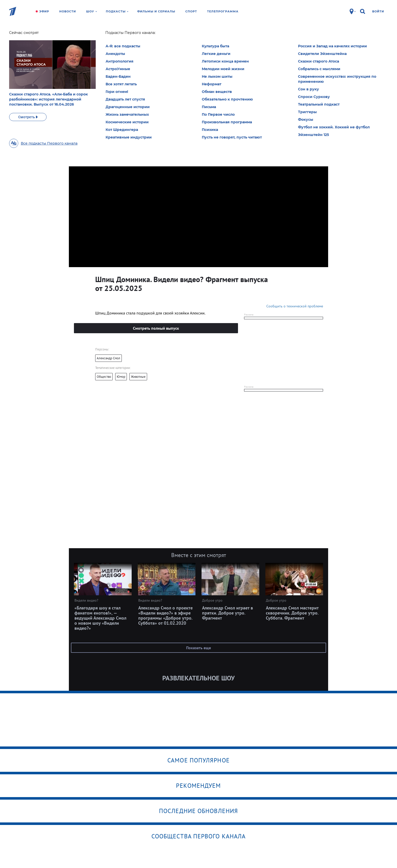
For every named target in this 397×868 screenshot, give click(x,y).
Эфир (44, 11)
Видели (105, 34)
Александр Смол (108, 358)
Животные (138, 377)
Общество (104, 377)
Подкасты (117, 11)
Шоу (92, 11)
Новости (68, 11)
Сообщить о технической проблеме (295, 306)
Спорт (191, 11)
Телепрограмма (223, 11)
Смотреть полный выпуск (156, 328)
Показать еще (198, 648)
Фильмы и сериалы (156, 11)
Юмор (121, 377)
